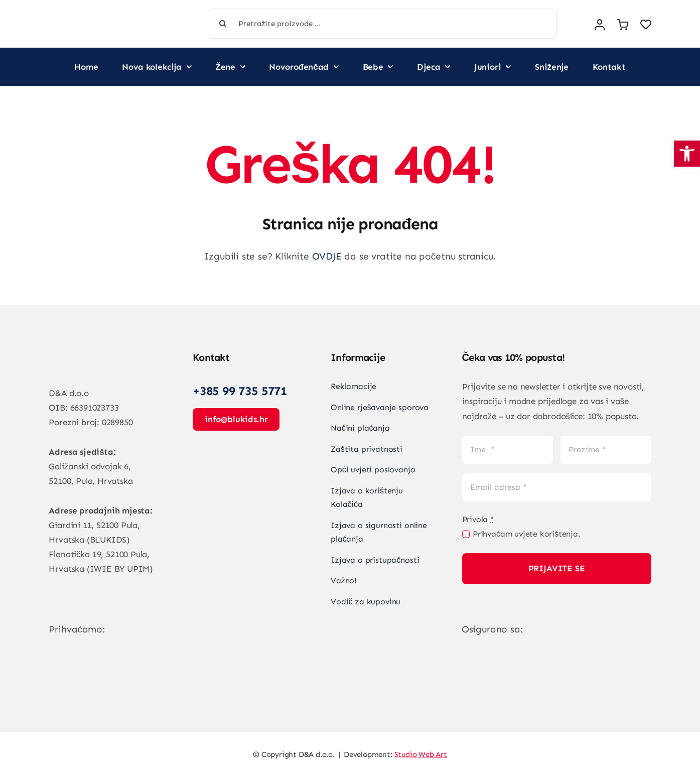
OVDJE (327, 256)
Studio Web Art (421, 754)
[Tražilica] (223, 24)
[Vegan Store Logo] (106, 16)
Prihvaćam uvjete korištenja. (527, 534)
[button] (687, 154)
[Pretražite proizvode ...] (382, 24)
